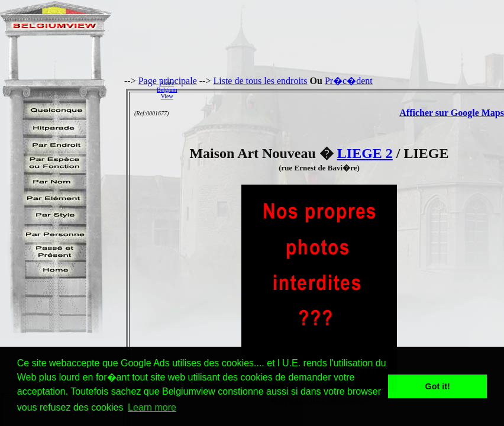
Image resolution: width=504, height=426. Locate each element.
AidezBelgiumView (167, 90)
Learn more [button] (152, 407)
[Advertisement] (344, 89)
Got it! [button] (438, 386)
